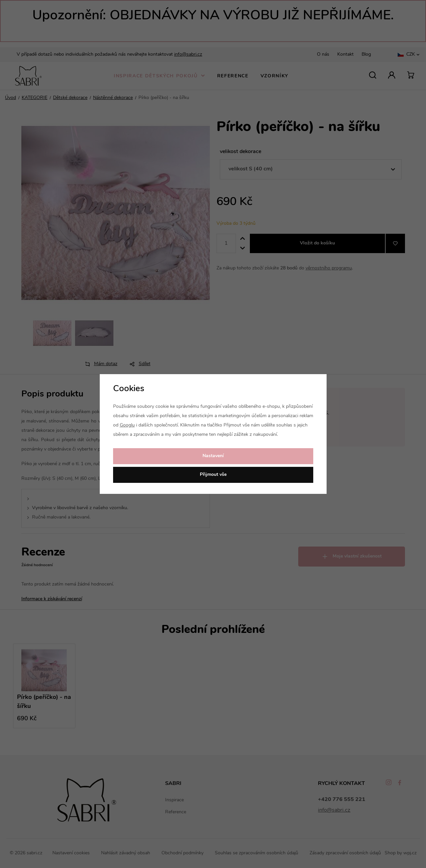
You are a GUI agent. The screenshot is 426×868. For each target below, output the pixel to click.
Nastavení (213, 456)
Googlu (127, 425)
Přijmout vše (213, 475)
